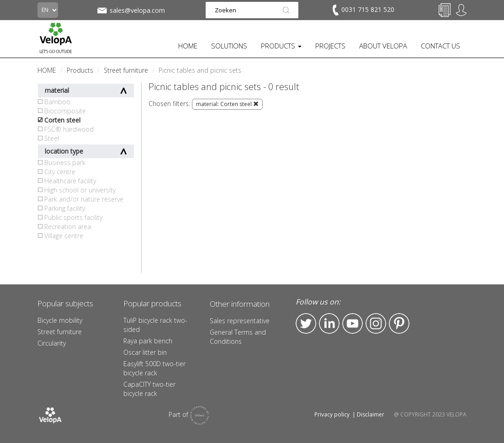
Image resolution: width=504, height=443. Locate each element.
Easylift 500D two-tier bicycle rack (154, 368)
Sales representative (240, 321)
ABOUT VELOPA (383, 46)
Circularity (52, 343)
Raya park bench (148, 341)
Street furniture (60, 332)
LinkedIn (329, 323)
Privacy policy (332, 414)
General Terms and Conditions (238, 337)
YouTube (353, 323)
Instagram (376, 323)
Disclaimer (371, 414)
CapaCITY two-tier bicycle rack (149, 389)
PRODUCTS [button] (281, 46)
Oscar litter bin (145, 352)
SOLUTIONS (229, 46)
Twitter (306, 323)
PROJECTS (330, 46)
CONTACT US (440, 46)
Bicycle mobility (60, 320)
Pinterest (399, 323)
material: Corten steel (227, 104)
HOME (188, 46)
